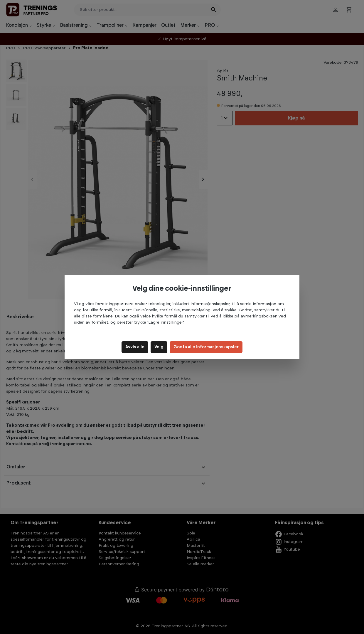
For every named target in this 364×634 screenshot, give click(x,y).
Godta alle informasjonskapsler (206, 347)
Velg (159, 347)
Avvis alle (135, 347)
